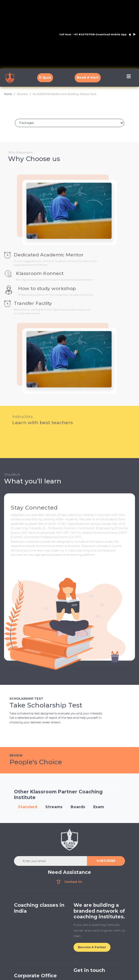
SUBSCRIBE (106, 861)
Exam (99, 807)
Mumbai (22, 94)
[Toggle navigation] (129, 78)
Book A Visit (88, 77)
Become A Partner (92, 947)
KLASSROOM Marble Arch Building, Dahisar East (65, 94)
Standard (28, 807)
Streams (54, 807)
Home (8, 94)
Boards (78, 807)
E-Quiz (45, 77)
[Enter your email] (51, 861)
